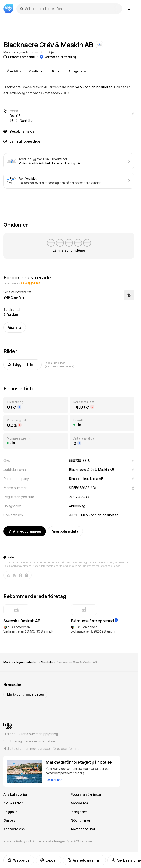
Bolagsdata (77, 71)
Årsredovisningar (84, 860)
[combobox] (71, 9)
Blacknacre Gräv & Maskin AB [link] (77, 662)
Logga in (10, 812)
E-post (49, 860)
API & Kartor (13, 803)
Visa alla (15, 327)
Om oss (9, 820)
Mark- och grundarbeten (21, 52)
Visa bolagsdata (65, 531)
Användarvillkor (83, 829)
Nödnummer (81, 820)
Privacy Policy (14, 841)
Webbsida (19, 860)
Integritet (79, 812)
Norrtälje (47, 52)
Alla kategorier (15, 794)
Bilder (56, 71)
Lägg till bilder (22, 365)
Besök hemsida (22, 131)
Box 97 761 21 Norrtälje (21, 118)
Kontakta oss (14, 829)
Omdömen (37, 71)
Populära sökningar (86, 794)
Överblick (14, 71)
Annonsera (79, 803)
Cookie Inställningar (49, 841)
